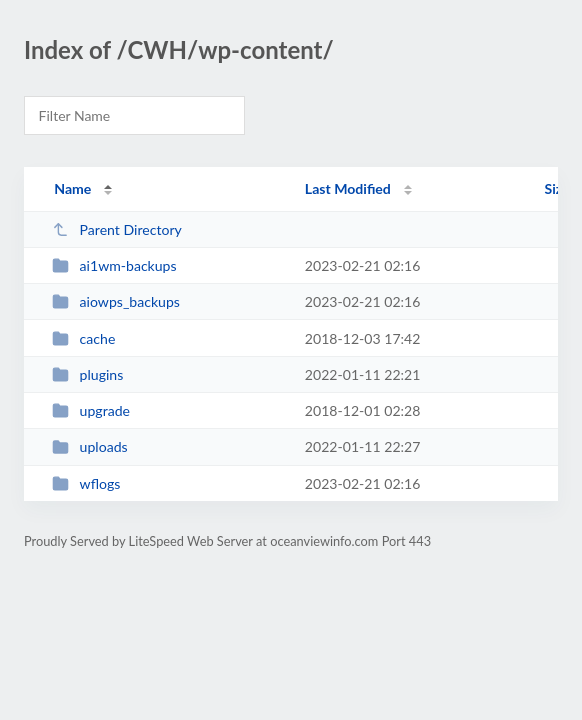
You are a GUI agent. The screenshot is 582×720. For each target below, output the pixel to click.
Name (72, 188)
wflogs (86, 483)
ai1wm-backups (114, 265)
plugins (87, 374)
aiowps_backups (116, 301)
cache (83, 338)
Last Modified (348, 188)
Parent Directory (117, 229)
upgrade (91, 410)
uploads (89, 446)
